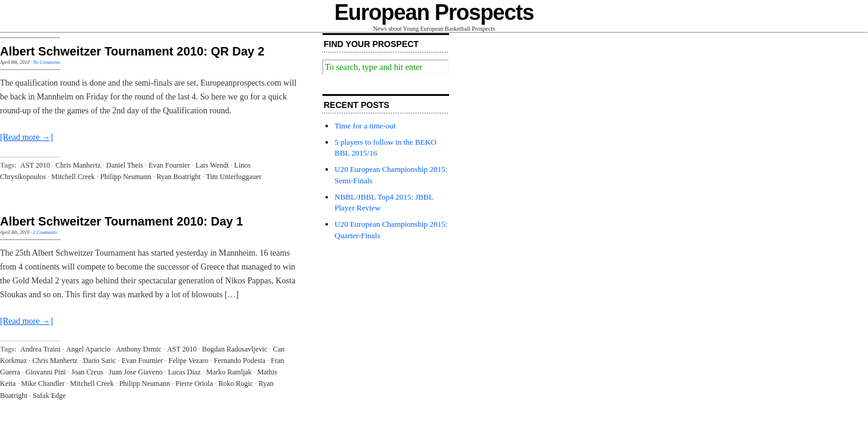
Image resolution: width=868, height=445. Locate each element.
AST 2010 (35, 165)
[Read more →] (27, 137)
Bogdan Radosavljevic (234, 349)
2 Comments (45, 232)
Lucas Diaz (184, 372)
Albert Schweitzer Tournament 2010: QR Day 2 (132, 51)
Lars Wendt (212, 165)
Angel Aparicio (89, 349)
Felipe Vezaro (189, 361)
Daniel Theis (124, 165)
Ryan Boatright (179, 177)
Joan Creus (87, 372)
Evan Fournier (169, 165)
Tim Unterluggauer (234, 177)
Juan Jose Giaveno (135, 372)
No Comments (47, 62)
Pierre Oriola (194, 383)
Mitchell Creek (73, 177)
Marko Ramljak (229, 372)
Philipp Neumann (125, 177)
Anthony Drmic (139, 349)
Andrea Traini (41, 349)
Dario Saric (100, 361)
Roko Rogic (236, 383)
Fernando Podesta (240, 361)
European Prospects (434, 12)
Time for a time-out (365, 126)
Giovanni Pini (46, 372)
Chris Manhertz (78, 165)
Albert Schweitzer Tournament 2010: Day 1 (121, 221)
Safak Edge (49, 396)
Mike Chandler (43, 383)
